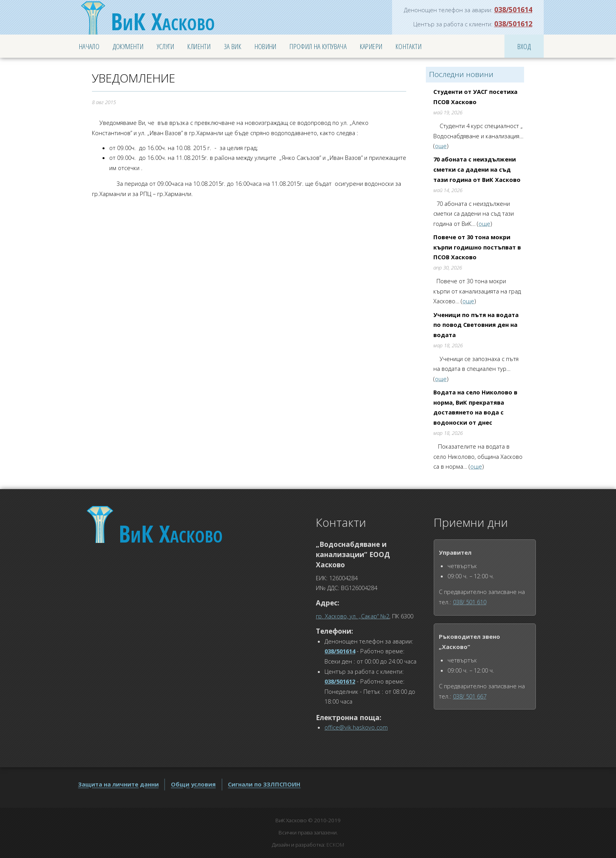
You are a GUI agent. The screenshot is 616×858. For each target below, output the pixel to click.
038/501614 (513, 9)
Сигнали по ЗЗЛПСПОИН (264, 784)
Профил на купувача (318, 46)
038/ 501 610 (470, 602)
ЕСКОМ (335, 845)
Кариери (371, 46)
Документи (128, 46)
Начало (89, 46)
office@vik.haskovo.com (356, 727)
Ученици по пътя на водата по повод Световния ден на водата (476, 325)
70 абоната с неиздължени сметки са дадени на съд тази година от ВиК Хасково (477, 169)
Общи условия (193, 784)
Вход (524, 46)
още (441, 146)
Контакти (409, 46)
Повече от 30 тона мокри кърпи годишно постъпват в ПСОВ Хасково (477, 247)
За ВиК (233, 46)
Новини (266, 46)
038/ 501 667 (470, 696)
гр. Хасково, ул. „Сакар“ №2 (353, 616)
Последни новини (461, 74)
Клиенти (199, 46)
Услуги (166, 46)
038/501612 (513, 24)
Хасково (163, 21)
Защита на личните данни (118, 784)
